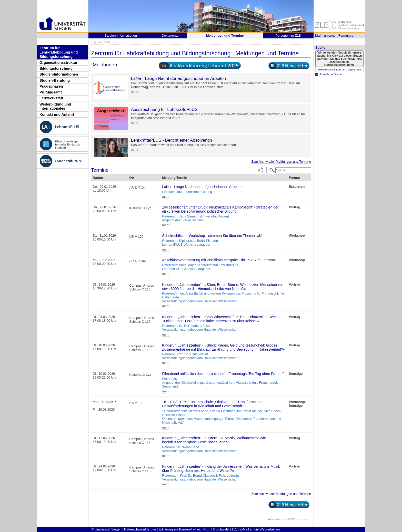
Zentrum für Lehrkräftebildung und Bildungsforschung (59, 52)
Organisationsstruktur (58, 62)
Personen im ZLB (288, 35)
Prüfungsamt (51, 92)
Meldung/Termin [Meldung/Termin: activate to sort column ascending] (175, 178)
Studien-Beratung (55, 80)
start (100, 42)
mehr (135, 92)
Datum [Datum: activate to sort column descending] (98, 178)
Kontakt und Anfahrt (57, 114)
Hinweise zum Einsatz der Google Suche (339, 70)
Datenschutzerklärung (140, 529)
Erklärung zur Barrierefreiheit (180, 529)
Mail (318, 35)
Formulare (346, 35)
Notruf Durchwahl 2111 (220, 529)
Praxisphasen (51, 86)
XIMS (292, 519)
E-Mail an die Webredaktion (260, 529)
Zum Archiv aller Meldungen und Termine (281, 161)
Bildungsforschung (56, 68)
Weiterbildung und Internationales (55, 106)
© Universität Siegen (107, 529)
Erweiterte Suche (331, 74)
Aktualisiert (275, 519)
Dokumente (170, 35)
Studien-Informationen (59, 74)
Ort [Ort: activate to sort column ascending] (132, 178)
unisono (330, 35)
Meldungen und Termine (225, 35)
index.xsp (111, 42)
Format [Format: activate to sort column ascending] (294, 178)
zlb (94, 42)
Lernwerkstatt (51, 98)
